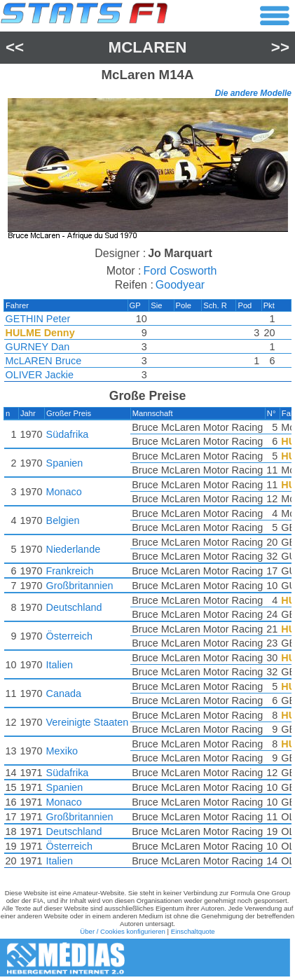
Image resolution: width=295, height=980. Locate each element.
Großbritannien (80, 586)
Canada (64, 693)
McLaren (148, 47)
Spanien (65, 463)
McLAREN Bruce (44, 361)
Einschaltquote (193, 931)
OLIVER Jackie (40, 375)
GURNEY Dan (38, 347)
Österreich (69, 636)
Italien (60, 665)
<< (15, 47)
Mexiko (62, 751)
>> (280, 47)
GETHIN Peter (38, 319)
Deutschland (74, 607)
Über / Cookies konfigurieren (123, 931)
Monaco (64, 492)
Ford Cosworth (180, 271)
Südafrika (68, 434)
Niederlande (74, 549)
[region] (147, 171)
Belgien (63, 520)
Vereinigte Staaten (88, 722)
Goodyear (180, 285)
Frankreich (70, 571)
